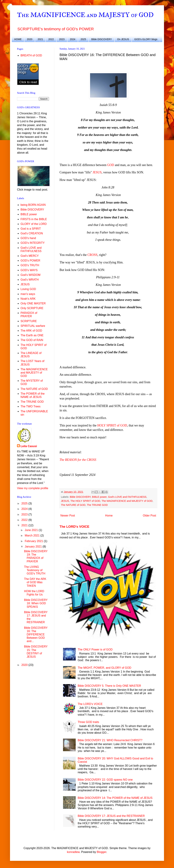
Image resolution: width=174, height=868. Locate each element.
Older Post (149, 516)
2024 (73, 39)
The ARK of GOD (31, 331)
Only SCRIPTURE (32, 308)
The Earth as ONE (32, 335)
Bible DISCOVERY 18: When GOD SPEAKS (36, 603)
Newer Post (68, 516)
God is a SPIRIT (31, 229)
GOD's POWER (30, 261)
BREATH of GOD (31, 55)
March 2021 (33, 535)
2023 (62, 39)
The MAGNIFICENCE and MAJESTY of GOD (85, 15)
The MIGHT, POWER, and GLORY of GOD (104, 668)
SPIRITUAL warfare (33, 326)
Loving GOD (28, 289)
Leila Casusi (29, 446)
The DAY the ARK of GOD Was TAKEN (35, 582)
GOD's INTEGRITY (33, 243)
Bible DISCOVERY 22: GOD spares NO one (105, 780)
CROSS (92, 255)
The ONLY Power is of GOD (95, 650)
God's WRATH (30, 280)
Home (109, 516)
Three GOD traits (88, 722)
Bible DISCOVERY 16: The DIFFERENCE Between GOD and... (36, 635)
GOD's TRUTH (30, 265)
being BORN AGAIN (33, 205)
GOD (111, 165)
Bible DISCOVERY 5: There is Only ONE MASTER (109, 686)
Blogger (101, 852)
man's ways (28, 294)
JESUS (97, 172)
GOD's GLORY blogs (146, 39)
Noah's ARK (28, 299)
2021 (40, 39)
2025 (83, 39)
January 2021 (34, 547)
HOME (18, 39)
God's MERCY (30, 256)
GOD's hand (28, 238)
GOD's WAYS (29, 270)
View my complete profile (33, 488)
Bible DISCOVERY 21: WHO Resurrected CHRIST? (110, 740)
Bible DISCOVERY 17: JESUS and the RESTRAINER (111, 816)
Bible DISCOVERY (102, 39)
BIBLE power (99, 497)
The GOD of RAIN (32, 340)
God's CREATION (32, 233)
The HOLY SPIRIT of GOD (85, 501)
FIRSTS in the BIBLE (34, 219)
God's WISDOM (30, 275)
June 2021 (32, 530)
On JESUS (123, 39)
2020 (30, 39)
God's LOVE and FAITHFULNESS (127, 497)
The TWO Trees (31, 406)
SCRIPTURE (29, 321)
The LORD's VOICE (74, 527)
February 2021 (34, 541)
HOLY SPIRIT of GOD (112, 425)
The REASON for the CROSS (78, 460)
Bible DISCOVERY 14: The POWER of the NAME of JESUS (115, 798)
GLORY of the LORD (34, 224)
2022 (51, 39)
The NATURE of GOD (73, 505)
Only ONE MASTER (33, 303)
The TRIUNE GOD (97, 505)
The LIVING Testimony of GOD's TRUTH (35, 570)
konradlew (73, 852)
